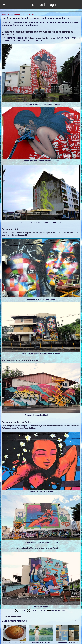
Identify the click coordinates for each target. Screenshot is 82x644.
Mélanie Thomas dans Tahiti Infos (41, 38)
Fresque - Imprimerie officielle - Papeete (41, 415)
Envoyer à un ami (36, 610)
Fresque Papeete (41, 606)
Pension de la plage (41, 5)
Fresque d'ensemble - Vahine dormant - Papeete (41, 104)
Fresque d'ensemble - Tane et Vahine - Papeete (41, 354)
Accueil (5, 14)
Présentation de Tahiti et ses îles (22, 14)
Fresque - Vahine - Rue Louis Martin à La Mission (41, 222)
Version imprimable (58, 610)
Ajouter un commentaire (12, 616)
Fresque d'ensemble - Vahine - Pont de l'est (41, 542)
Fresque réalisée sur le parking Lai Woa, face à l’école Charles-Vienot (30, 548)
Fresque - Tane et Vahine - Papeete (41, 299)
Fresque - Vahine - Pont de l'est (41, 492)
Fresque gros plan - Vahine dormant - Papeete (41, 161)
